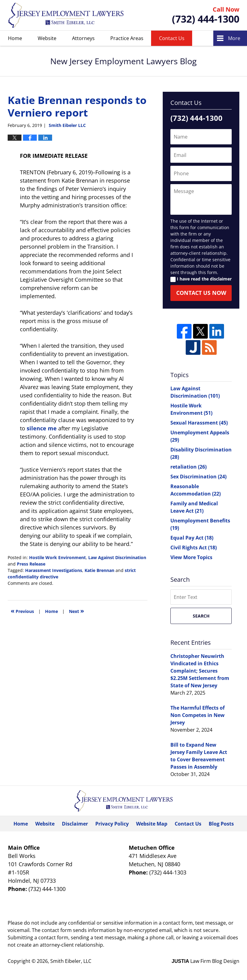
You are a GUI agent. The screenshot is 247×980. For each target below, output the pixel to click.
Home (15, 38)
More (234, 38)
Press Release (31, 564)
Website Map (152, 824)
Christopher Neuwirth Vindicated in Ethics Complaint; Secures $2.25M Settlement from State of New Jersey (200, 671)
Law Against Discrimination (117, 557)
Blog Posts (221, 824)
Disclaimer (75, 824)
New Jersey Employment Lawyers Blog (66, 15)
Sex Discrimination (198, 477)
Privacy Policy (112, 824)
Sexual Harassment (199, 423)
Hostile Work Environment (57, 557)
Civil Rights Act (194, 548)
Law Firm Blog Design (205, 961)
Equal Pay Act (192, 538)
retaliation (188, 467)
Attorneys (83, 38)
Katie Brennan (99, 570)
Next (76, 611)
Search (201, 616)
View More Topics (191, 557)
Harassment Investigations (54, 570)
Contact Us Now (201, 293)
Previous (22, 611)
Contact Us (172, 38)
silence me (42, 428)
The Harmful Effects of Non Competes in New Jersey (198, 715)
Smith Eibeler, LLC (71, 961)
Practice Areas (127, 38)
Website (47, 38)
